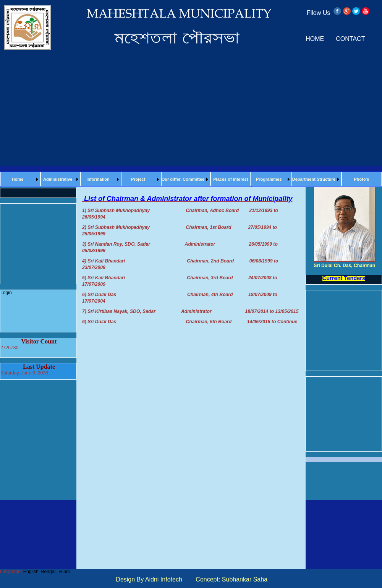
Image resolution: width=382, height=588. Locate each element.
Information (98, 179)
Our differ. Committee (183, 179)
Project (138, 179)
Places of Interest (231, 179)
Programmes (269, 179)
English (31, 572)
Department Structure (314, 179)
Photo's (361, 179)
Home (18, 179)
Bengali (49, 572)
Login (6, 293)
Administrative (58, 179)
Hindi (65, 572)
